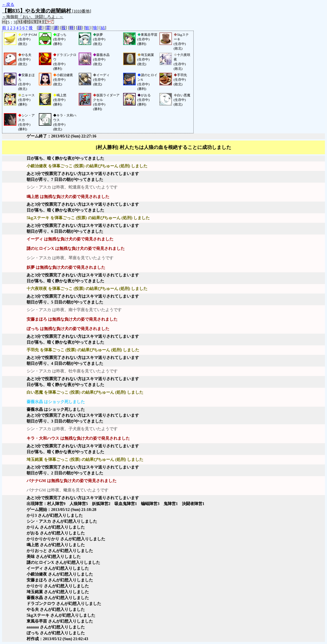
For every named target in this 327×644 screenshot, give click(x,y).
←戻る (8, 4)
